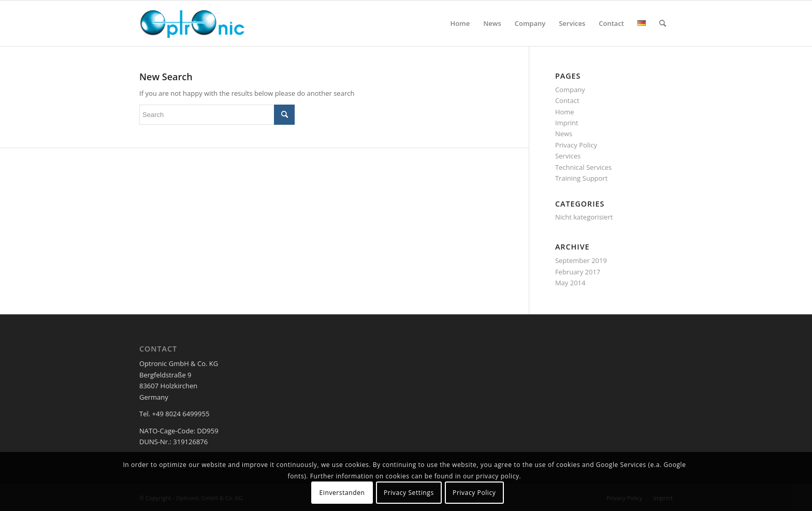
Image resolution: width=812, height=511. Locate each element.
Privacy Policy (576, 145)
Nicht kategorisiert (584, 217)
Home (565, 112)
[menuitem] (460, 23)
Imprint (567, 123)
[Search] (663, 23)
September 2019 (581, 260)
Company (570, 90)
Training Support (581, 178)
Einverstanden (342, 493)
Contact (567, 100)
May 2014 (570, 283)
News (564, 134)
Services (568, 156)
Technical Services (583, 167)
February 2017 (578, 272)
